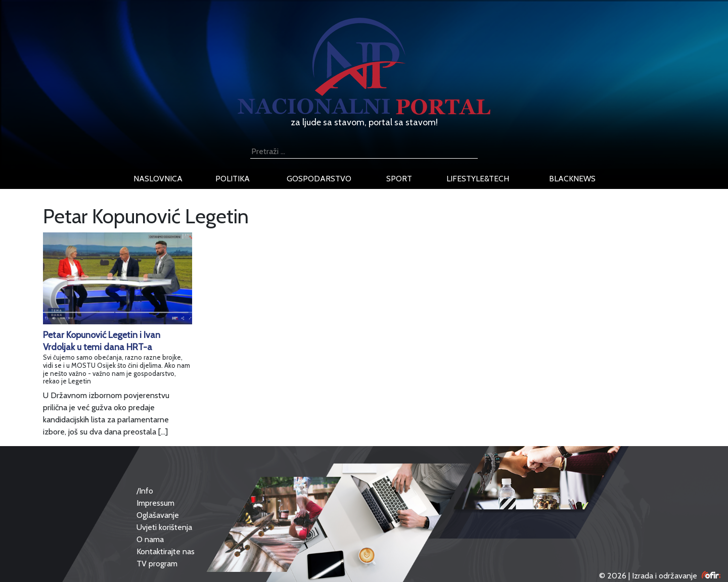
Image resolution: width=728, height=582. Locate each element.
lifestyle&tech (478, 179)
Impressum (155, 503)
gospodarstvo (319, 179)
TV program (157, 564)
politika (233, 179)
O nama (150, 539)
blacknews (572, 179)
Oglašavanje (158, 515)
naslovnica (158, 179)
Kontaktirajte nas (166, 551)
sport (399, 179)
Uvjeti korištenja (164, 527)
